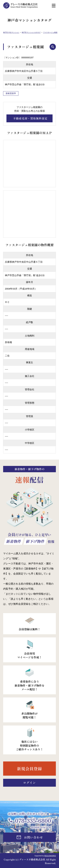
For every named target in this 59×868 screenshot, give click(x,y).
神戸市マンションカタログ (31, 32)
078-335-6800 (33, 820)
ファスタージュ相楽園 (51, 32)
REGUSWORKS (50, 856)
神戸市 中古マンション (11, 32)
